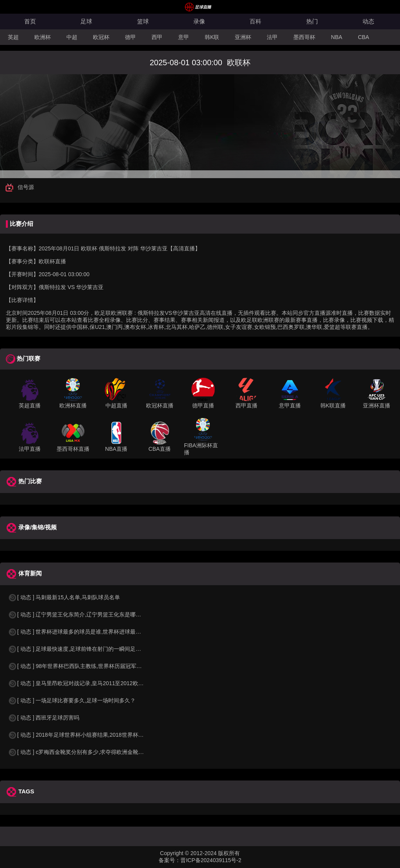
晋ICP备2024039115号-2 (211, 860)
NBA (337, 37)
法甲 (272, 37)
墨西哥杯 (304, 37)
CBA (363, 37)
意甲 (184, 37)
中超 (72, 37)
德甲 (130, 37)
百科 (255, 21)
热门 (312, 21)
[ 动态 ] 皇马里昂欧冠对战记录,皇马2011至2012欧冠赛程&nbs (87, 683)
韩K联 (212, 37)
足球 (86, 21)
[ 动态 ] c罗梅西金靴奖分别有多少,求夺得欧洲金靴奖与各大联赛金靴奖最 (100, 752)
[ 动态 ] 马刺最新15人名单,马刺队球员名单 (64, 597)
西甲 (157, 37)
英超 (13, 37)
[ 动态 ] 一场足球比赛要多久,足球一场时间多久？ (72, 700)
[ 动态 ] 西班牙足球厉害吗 (44, 718)
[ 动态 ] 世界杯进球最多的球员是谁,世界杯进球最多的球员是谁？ (91, 632)
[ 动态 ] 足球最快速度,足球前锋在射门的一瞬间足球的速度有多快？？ (96, 649)
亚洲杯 (243, 37)
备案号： (170, 860)
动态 (368, 21)
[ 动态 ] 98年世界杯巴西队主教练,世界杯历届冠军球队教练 (83, 666)
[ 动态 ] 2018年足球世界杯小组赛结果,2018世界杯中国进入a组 (88, 735)
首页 (30, 21)
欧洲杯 (43, 37)
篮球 (143, 21)
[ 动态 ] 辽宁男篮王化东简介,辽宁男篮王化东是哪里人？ (80, 614)
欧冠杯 (101, 37)
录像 (199, 21)
